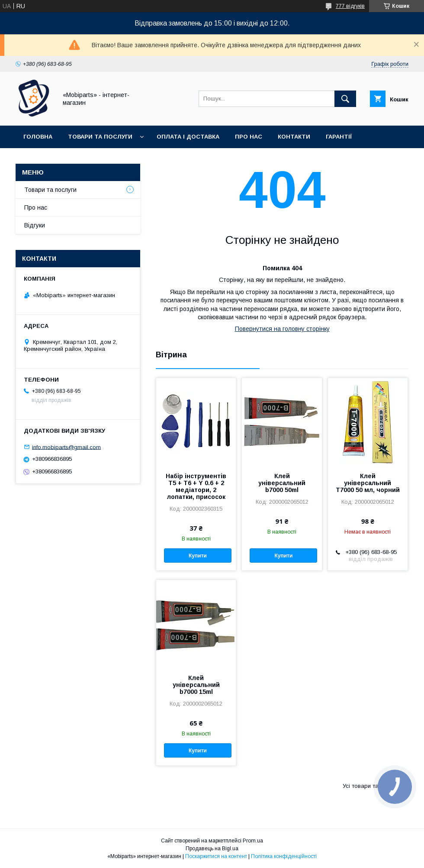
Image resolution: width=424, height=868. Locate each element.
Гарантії (339, 137)
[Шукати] (345, 99)
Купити (198, 556)
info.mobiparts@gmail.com (66, 447)
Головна (38, 137)
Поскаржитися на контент (216, 856)
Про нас (249, 137)
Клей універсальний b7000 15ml (196, 685)
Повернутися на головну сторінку (282, 329)
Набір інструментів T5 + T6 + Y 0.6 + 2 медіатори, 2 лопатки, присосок (196, 486)
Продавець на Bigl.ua (212, 849)
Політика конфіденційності (284, 856)
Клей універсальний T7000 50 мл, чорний (368, 483)
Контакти (294, 137)
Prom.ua (253, 841)
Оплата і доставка (188, 137)
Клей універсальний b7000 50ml (282, 483)
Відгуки (35, 225)
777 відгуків (350, 6)
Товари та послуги (100, 137)
